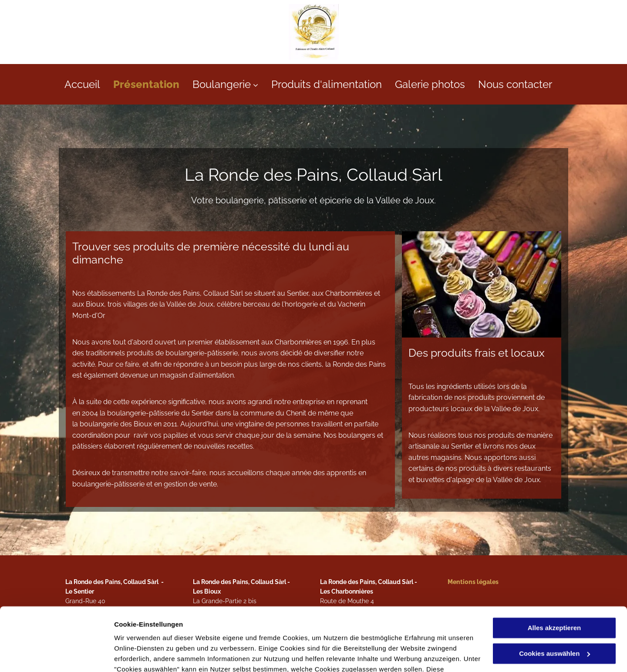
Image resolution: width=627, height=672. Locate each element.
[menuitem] (89, 84)
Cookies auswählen (145, 655)
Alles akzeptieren (555, 569)
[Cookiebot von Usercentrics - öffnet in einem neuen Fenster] (56, 655)
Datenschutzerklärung (151, 631)
